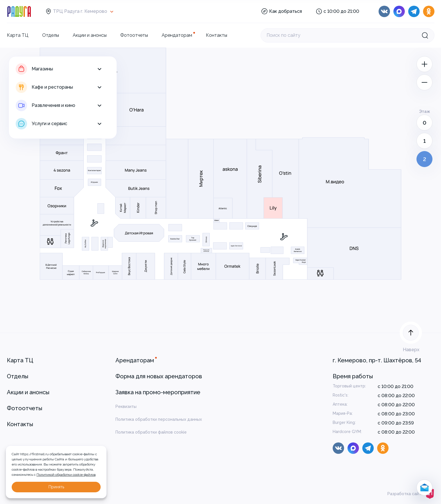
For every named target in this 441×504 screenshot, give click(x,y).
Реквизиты (126, 407)
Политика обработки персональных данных (159, 419)
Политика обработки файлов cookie (151, 432)
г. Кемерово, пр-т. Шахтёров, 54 (377, 360)
